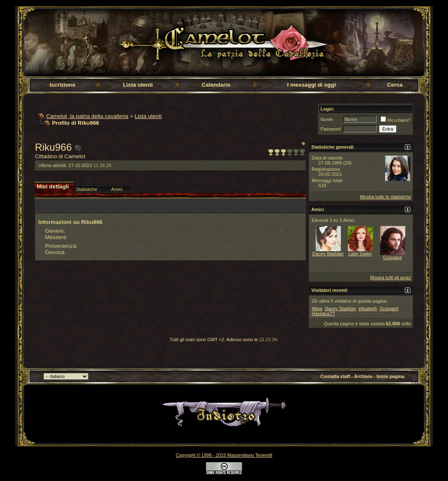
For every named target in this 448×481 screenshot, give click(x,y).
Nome (327, 119)
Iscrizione (62, 85)
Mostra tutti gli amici (390, 278)
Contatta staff (335, 376)
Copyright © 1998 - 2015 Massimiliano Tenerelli (224, 455)
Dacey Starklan (328, 254)
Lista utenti (138, 85)
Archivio (363, 376)
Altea (317, 309)
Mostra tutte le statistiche (386, 197)
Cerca (395, 85)
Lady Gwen (360, 254)
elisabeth (368, 309)
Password (331, 129)
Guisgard (393, 257)
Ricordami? (396, 120)
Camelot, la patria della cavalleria (87, 116)
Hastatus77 (324, 314)
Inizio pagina (390, 376)
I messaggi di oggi (312, 85)
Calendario (216, 85)
